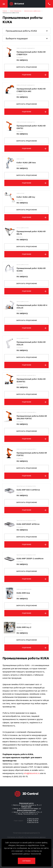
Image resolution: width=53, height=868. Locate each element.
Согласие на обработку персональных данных (26, 837)
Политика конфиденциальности (26, 833)
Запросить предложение (27, 67)
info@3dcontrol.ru (32, 773)
